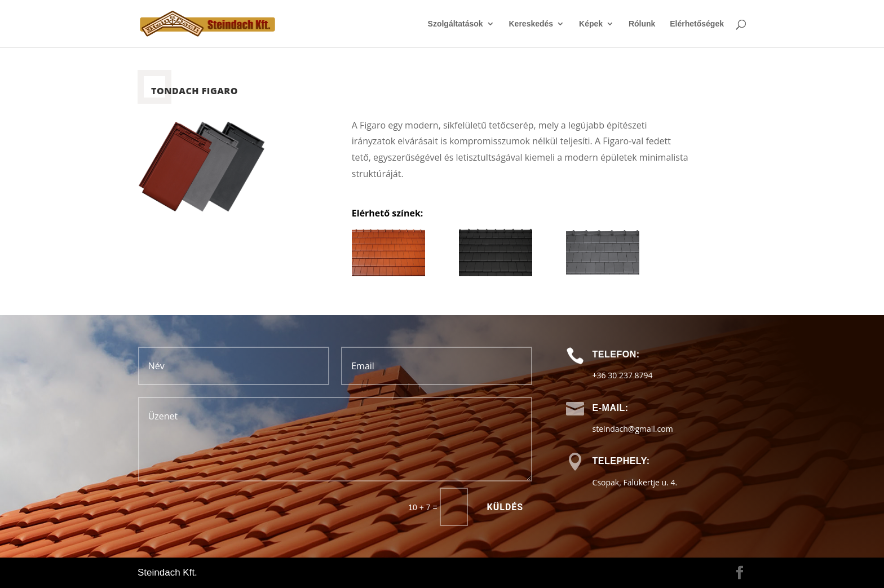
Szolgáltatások (456, 24)
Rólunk (642, 24)
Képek (591, 24)
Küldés (505, 507)
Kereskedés (531, 24)
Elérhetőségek (697, 24)
